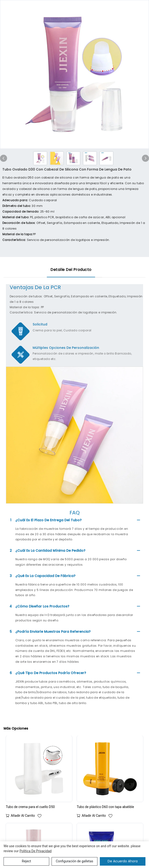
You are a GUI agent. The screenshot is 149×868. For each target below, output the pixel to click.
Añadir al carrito (23, 816)
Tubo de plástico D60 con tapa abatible (105, 807)
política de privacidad (35, 851)
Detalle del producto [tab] (71, 270)
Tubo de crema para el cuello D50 (30, 807)
